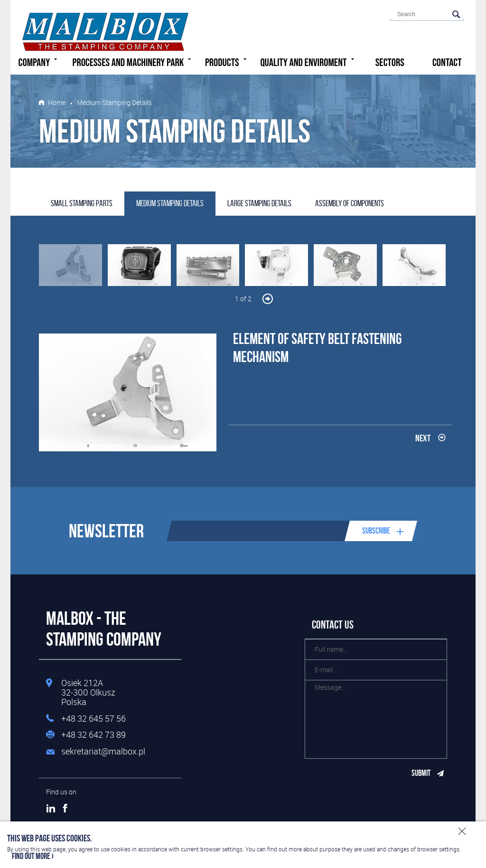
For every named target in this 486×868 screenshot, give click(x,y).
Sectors (390, 63)
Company (39, 62)
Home (57, 103)
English (362, 17)
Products (227, 62)
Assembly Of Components (350, 203)
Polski (346, 17)
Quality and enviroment (308, 62)
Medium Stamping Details (170, 203)
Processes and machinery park (133, 62)
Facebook (65, 808)
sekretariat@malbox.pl (103, 752)
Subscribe (376, 531)
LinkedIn (51, 808)
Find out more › (33, 857)
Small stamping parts (82, 203)
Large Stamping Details (259, 203)
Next (423, 438)
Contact (447, 63)
